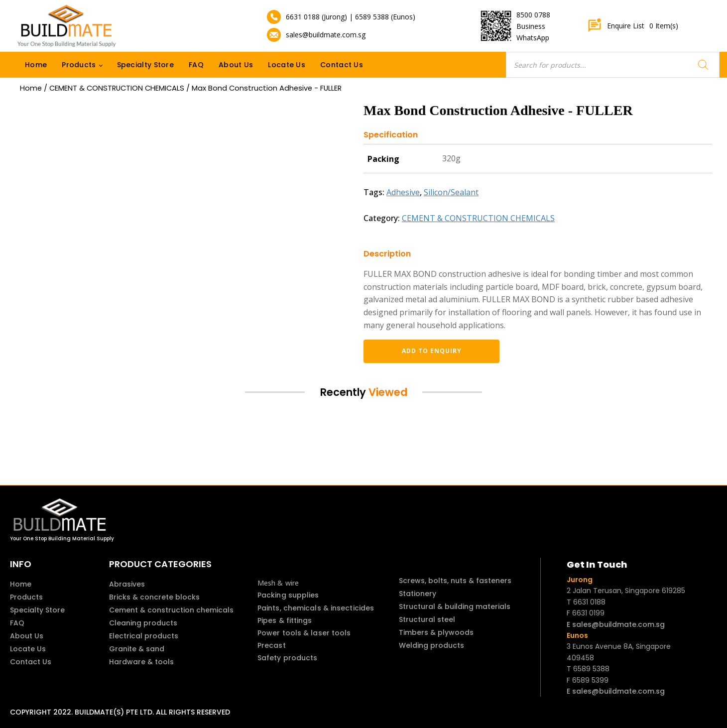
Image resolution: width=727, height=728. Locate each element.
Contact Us (342, 65)
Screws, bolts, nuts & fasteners (455, 581)
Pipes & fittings (285, 620)
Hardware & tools (141, 662)
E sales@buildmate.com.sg (616, 624)
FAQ (196, 65)
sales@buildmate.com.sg (326, 35)
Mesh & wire (278, 583)
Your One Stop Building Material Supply (62, 539)
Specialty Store (146, 65)
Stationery (418, 594)
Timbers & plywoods (436, 632)
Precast (272, 645)
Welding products (431, 645)
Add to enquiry (416, 351)
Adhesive (403, 192)
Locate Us (287, 65)
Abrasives (127, 584)
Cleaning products (143, 623)
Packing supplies (288, 595)
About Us (236, 65)
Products (79, 65)
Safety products (288, 658)
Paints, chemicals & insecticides (316, 608)
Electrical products (144, 636)
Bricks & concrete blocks (154, 597)
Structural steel (427, 619)
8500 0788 (533, 15)
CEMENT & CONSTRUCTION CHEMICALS (117, 88)
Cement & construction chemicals (171, 610)
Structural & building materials (455, 607)
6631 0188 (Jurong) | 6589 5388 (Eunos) (351, 17)
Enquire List (633, 26)
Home (36, 65)
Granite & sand (137, 649)
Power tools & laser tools (304, 633)
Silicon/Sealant (451, 192)
